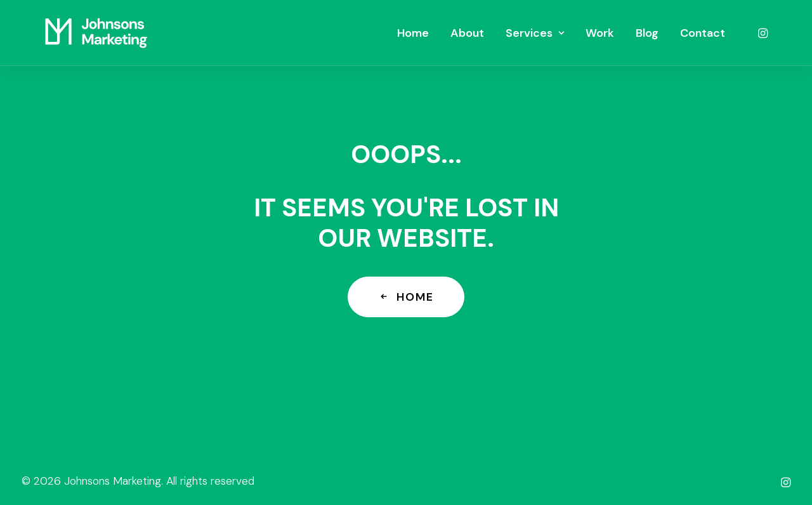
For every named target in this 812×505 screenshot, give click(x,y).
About (467, 33)
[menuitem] (413, 33)
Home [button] (406, 297)
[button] (762, 33)
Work (600, 33)
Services (535, 33)
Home (413, 33)
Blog (647, 33)
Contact (703, 33)
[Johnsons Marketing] (96, 33)
